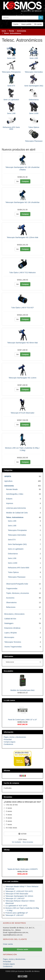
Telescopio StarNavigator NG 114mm (22, 378)
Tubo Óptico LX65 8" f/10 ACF (22, 308)
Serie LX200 (34, 113)
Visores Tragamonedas (13, 647)
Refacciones (11, 607)
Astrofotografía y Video (15, 494)
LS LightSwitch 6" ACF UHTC (16, 906)
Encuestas (8, 797)
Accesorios (10, 598)
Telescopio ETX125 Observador (23, 413)
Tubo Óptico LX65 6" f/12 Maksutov (22, 273)
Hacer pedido (26, 24)
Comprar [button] (25, 181)
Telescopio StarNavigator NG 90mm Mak (23, 343)
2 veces (8, 808)
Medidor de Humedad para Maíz (22, 690)
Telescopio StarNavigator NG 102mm (19, 896)
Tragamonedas (12, 588)
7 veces (8, 824)
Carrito (16, 24)
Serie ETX (11, 86)
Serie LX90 (11, 113)
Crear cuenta (8, 944)
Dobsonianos (34, 100)
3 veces (8, 811)
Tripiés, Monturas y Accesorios (18, 593)
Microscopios (9, 637)
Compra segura (10, 742)
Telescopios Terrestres (13, 642)
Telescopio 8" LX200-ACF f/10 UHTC (19, 891)
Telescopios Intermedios (34, 72)
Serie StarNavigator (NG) (34, 86)
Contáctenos (8, 744)
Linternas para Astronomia (16, 508)
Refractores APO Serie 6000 (11, 128)
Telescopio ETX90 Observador (17, 894)
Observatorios (11, 602)
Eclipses (9, 499)
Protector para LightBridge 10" (17, 913)
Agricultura (8, 481)
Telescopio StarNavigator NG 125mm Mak (22, 237)
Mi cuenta (38, 24)
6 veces (8, 821)
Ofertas (7, 850)
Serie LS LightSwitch (11, 100)
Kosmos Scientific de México (29, 971)
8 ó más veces (10, 828)
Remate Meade (12, 489)
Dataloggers (9, 623)
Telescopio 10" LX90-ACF (15, 898)
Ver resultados (16, 842)
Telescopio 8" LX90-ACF (15, 915)
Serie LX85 (34, 58)
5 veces (8, 818)
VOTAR (22, 834)
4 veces (8, 815)
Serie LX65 (11, 58)
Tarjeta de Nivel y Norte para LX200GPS (22, 869)
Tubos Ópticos (34, 127)
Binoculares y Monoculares (14, 614)
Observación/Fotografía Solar (17, 584)
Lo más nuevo (9, 700)
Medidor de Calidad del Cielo (17, 513)
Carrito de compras (11, 783)
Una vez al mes (11, 805)
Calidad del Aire (10, 619)
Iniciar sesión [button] (22, 949)
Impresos (10, 503)
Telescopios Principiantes (11, 72)
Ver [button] (17, 181)
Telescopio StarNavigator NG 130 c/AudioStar (22, 202)
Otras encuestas (28, 842)
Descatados (8, 671)
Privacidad (8, 739)
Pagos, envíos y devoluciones (15, 737)
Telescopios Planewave (34, 141)
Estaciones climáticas (12, 628)
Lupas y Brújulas (11, 633)
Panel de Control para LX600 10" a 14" (22, 720)
